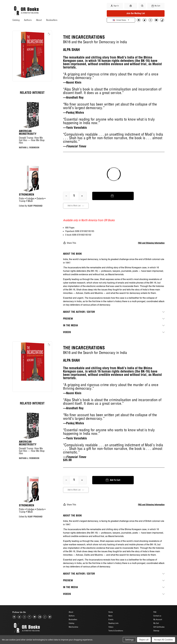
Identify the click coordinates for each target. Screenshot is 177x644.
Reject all (144, 640)
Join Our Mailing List (136, 13)
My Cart (156, 623)
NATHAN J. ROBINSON (29, 147)
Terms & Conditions (116, 631)
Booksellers (52, 20)
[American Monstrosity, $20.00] (32, 115)
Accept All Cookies (163, 640)
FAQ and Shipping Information (151, 243)
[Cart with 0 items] (156, 6)
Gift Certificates (159, 627)
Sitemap (156, 631)
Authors (28, 20)
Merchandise (73, 627)
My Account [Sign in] (158, 620)
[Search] (142, 6)
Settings (129, 640)
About (39, 20)
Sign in (115, 6)
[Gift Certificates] (131, 6)
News (110, 616)
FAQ (155, 612)
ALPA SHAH (71, 50)
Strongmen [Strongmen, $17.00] (26, 195)
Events (111, 620)
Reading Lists (113, 623)
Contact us (157, 616)
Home (111, 612)
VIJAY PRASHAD (35, 206)
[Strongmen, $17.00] (32, 179)
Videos (111, 627)
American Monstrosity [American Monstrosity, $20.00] (28, 132)
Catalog (16, 20)
